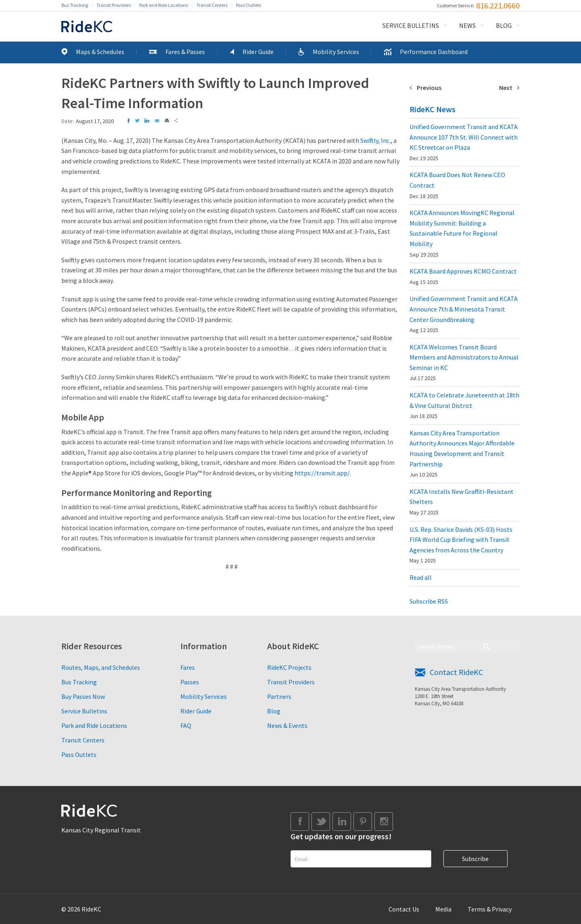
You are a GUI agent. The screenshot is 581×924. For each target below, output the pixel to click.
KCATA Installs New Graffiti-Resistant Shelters (462, 502)
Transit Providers (114, 5)
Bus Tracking (75, 5)
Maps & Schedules (100, 52)
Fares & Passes (185, 52)
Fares (188, 667)
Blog (504, 25)
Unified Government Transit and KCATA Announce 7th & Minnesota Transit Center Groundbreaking (464, 314)
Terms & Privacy (490, 909)
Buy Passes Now (83, 696)
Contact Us (404, 909)
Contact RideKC (456, 672)
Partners (279, 696)
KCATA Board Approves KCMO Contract (463, 276)
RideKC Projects (289, 667)
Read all (421, 577)
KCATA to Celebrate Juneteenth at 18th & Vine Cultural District (464, 405)
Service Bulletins (411, 25)
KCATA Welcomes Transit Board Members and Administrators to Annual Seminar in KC (464, 363)
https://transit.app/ (322, 473)
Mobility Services (336, 52)
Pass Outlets (249, 5)
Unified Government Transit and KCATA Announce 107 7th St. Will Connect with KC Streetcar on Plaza (464, 142)
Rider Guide (258, 52)
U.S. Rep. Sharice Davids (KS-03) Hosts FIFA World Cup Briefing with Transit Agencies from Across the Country (461, 545)
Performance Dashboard (434, 52)
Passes (190, 682)
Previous (429, 88)
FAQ (186, 725)
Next (506, 88)
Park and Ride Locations (164, 5)
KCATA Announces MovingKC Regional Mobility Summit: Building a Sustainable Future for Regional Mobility (462, 233)
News (467, 25)
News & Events (287, 725)
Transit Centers (212, 5)
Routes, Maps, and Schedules (101, 667)
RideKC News (433, 109)
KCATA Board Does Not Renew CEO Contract (457, 185)
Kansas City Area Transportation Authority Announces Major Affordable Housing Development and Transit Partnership (462, 454)
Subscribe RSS (429, 601)
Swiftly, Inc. (375, 140)
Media (443, 909)
